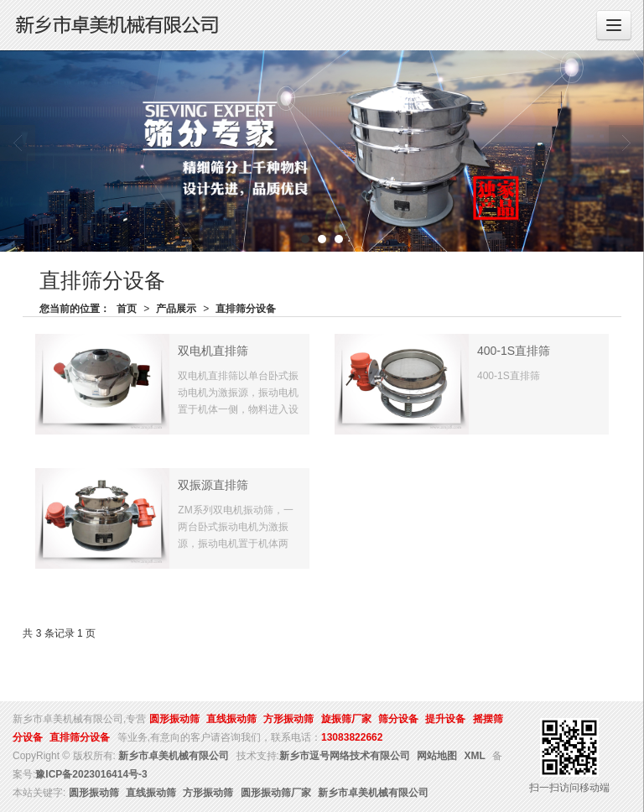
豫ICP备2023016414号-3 (91, 774)
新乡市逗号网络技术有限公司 (345, 756)
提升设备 (445, 719)
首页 (127, 309)
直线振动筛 (231, 719)
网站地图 (437, 756)
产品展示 (176, 309)
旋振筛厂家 (346, 719)
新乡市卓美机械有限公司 (174, 756)
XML (475, 756)
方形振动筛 (288, 719)
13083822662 (352, 737)
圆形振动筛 (174, 719)
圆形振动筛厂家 (276, 793)
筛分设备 (398, 719)
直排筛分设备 (246, 309)
